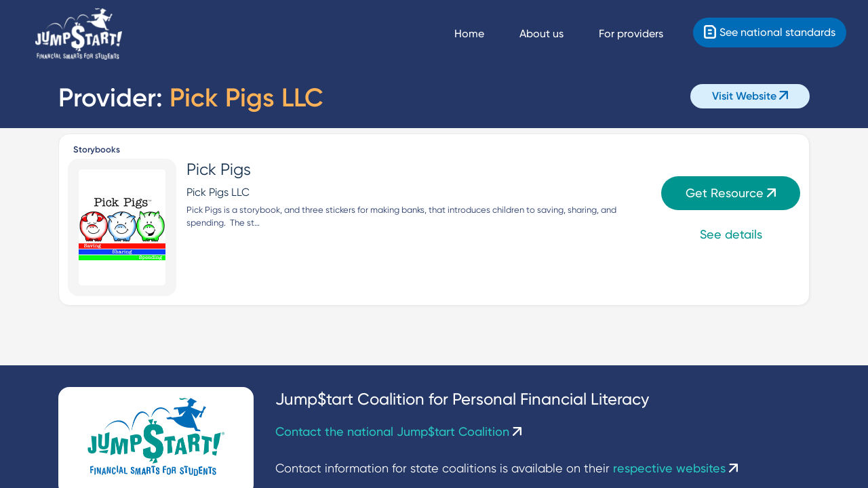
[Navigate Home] (481, 34)
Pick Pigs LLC (218, 192)
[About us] (554, 34)
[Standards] (770, 33)
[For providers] (643, 34)
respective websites (675, 468)
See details (731, 234)
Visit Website (750, 96)
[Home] (79, 34)
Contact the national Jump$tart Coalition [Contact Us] (398, 431)
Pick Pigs (219, 169)
